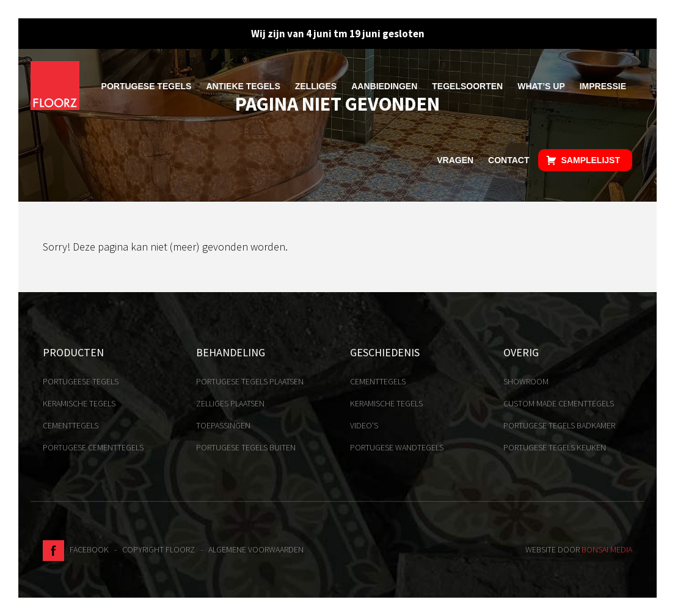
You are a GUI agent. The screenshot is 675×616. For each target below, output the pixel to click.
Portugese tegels (147, 86)
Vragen (455, 160)
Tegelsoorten (467, 86)
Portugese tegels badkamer (559, 425)
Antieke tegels (243, 86)
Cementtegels (71, 425)
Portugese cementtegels (93, 447)
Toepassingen (223, 425)
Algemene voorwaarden (256, 549)
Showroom (526, 381)
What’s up (541, 86)
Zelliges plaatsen (230, 403)
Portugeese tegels (81, 381)
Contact (509, 160)
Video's (364, 425)
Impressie (603, 86)
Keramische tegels (79, 403)
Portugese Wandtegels (397, 447)
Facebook (76, 549)
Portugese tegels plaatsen (250, 381)
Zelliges (316, 86)
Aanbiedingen (384, 86)
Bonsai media (607, 549)
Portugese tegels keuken (555, 447)
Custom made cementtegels (559, 403)
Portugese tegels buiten (246, 447)
